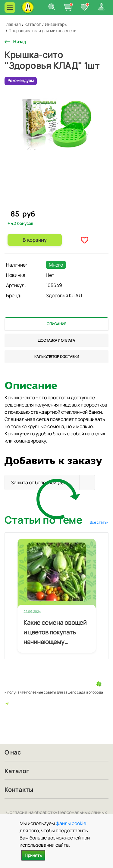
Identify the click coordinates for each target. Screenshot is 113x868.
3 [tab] (62, 204)
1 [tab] (52, 204)
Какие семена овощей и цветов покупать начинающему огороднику (55, 633)
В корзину (35, 240)
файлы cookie (71, 823)
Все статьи (99, 522)
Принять (33, 855)
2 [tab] (57, 204)
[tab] (56, 324)
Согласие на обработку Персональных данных (57, 812)
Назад (19, 42)
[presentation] (56, 324)
